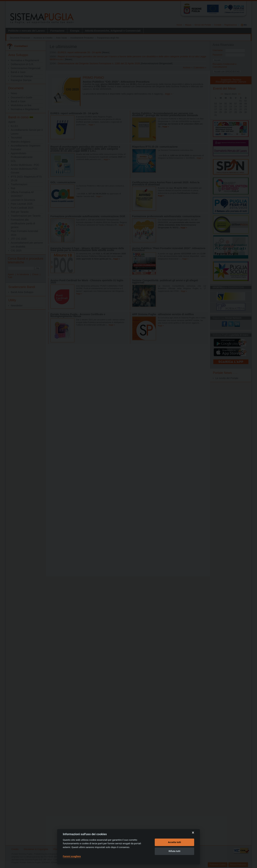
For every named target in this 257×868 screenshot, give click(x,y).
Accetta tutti (174, 842)
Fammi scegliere (72, 856)
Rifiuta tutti (175, 851)
